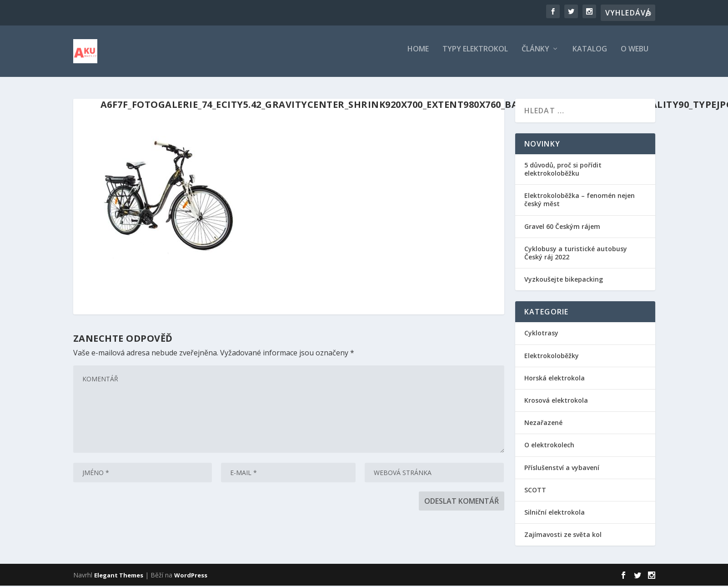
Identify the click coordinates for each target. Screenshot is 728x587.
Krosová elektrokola (556, 402)
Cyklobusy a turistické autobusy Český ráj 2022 (576, 254)
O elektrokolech (549, 446)
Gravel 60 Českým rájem (562, 228)
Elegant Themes (119, 577)
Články (535, 54)
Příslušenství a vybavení (562, 469)
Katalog (590, 54)
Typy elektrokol (475, 54)
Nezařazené (543, 424)
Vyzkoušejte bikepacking (565, 281)
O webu (635, 54)
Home (418, 54)
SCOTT (535, 491)
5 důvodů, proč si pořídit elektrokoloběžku (563, 170)
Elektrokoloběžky (552, 357)
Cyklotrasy (541, 335)
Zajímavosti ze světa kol (563, 536)
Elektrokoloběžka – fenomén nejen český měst (580, 201)
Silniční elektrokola (555, 514)
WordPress (191, 577)
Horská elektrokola (555, 379)
